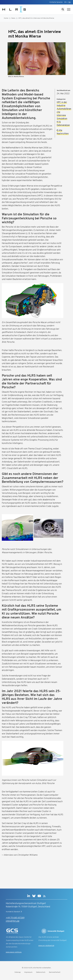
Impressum (28, 972)
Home (6, 18)
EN (65, 2)
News (13, 18)
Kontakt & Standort (14, 912)
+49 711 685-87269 (15, 918)
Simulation (62, 119)
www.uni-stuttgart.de (46, 946)
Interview (61, 115)
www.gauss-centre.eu (14, 952)
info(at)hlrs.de (13, 921)
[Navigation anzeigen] (69, 9)
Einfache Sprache (56, 2)
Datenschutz (41, 972)
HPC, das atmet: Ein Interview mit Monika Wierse (36, 18)
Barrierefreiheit (55, 972)
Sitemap (18, 972)
